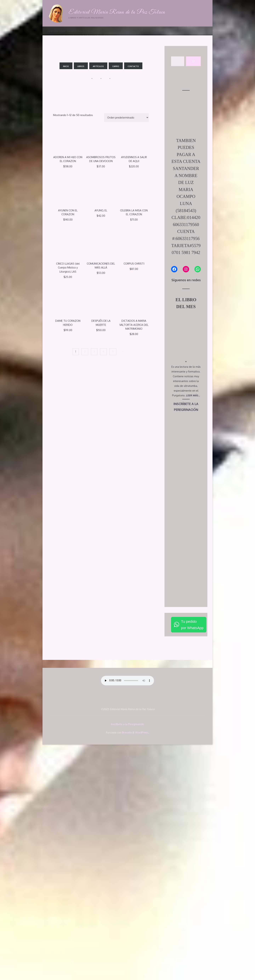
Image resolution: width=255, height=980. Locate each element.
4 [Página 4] (104, 352)
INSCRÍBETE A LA (186, 640)
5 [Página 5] (114, 352)
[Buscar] (193, 61)
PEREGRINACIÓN (186, 646)
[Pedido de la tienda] (126, 118)
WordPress (142, 968)
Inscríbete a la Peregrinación (128, 960)
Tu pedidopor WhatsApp (192, 861)
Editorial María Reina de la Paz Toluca (119, 12)
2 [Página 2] (84, 352)
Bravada (127, 968)
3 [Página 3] (94, 352)
